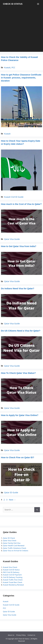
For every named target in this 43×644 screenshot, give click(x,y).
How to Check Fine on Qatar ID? (18, 457)
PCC (13, 68)
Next (12, 500)
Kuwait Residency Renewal (13, 585)
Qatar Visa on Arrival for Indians (16, 551)
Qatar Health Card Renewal (14, 546)
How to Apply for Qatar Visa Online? (20, 415)
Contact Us (31, 635)
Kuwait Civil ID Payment (12, 575)
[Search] (37, 510)
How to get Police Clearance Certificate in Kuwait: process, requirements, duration (21, 78)
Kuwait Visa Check (10, 567)
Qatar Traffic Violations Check (15, 548)
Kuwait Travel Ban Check (13, 582)
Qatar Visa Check (10, 540)
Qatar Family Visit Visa (12, 543)
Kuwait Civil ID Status (11, 570)
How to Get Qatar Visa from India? (19, 246)
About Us (11, 635)
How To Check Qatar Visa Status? (18, 373)
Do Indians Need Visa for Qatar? (18, 289)
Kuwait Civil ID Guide (14, 197)
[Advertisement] (21, 30)
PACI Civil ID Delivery (11, 572)
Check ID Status (24, 639)
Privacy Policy (21, 635)
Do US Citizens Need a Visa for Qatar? (21, 331)
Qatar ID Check (9, 538)
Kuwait (7, 68)
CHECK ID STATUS (13, 4)
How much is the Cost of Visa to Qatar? (21, 204)
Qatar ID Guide (11, 492)
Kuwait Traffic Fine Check (13, 580)
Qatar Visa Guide (12, 239)
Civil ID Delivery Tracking (13, 577)
